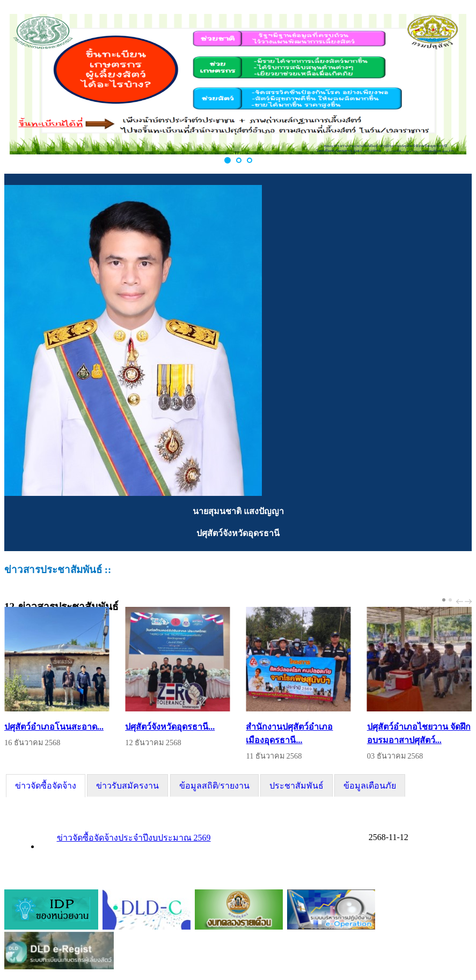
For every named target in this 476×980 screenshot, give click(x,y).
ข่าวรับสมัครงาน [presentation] (127, 786)
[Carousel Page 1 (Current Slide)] (444, 600)
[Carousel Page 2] (450, 600)
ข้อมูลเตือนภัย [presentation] (370, 786)
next (470, 602)
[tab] (46, 786)
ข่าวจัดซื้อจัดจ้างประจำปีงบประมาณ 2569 (134, 838)
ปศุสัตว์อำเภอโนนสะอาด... (54, 727)
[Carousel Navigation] (463, 602)
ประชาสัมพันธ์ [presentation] (296, 786)
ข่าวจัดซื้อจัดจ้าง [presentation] (46, 786)
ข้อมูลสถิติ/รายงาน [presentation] (214, 786)
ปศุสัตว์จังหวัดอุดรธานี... (170, 727)
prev (461, 602)
